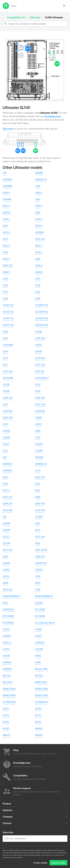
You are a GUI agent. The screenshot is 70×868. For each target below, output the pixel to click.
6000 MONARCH (11, 596)
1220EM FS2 (42, 318)
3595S (6, 576)
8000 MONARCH (44, 596)
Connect (7, 823)
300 (5, 517)
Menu (14, 6)
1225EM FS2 (42, 325)
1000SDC (7, 179)
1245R (38, 345)
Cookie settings (41, 863)
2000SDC (7, 464)
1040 (38, 186)
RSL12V (39, 676)
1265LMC (8, 411)
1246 (5, 351)
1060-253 (8, 265)
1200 (38, 299)
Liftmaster (35, 17)
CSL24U (39, 603)
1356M (39, 451)
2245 (5, 484)
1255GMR (8, 378)
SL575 (38, 715)
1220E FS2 (8, 318)
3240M (6, 523)
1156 (38, 292)
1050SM (39, 232)
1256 (38, 385)
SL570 (6, 715)
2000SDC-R (41, 464)
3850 (38, 583)
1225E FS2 (8, 325)
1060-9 (6, 272)
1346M (6, 437)
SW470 (6, 735)
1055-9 (39, 246)
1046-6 (6, 219)
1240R (38, 332)
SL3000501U (42, 702)
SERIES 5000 (41, 695)
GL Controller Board (45, 623)
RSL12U (7, 676)
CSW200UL (9, 609)
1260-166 (8, 398)
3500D (6, 570)
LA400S (7, 636)
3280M (6, 563)
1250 (5, 358)
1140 (5, 279)
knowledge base (53, 116)
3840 (5, 583)
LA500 (6, 649)
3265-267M (41, 550)
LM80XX (7, 669)
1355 (38, 437)
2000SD (39, 457)
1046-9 (39, 219)
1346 (38, 431)
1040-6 (6, 193)
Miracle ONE (41, 669)
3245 (38, 523)
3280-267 (40, 557)
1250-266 (40, 358)
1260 (38, 391)
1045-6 (6, 206)
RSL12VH (8, 682)
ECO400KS (8, 623)
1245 (5, 338)
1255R (6, 385)
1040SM (7, 199)
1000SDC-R (41, 179)
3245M (6, 530)
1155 (5, 292)
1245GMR (8, 345)
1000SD (39, 173)
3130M (39, 517)
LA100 (6, 629)
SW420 (39, 728)
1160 (5, 299)
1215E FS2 (8, 312)
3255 (38, 530)
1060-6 (39, 265)
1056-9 (6, 259)
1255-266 (8, 371)
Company (8, 817)
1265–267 (40, 404)
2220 (5, 477)
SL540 (38, 709)
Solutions (8, 810)
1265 (5, 404)
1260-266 (40, 398)
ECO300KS (8, 616)
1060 (38, 259)
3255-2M (40, 537)
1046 (38, 213)
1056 (5, 252)
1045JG (7, 213)
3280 (5, 557)
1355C (6, 444)
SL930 (6, 728)
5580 (38, 590)
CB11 (5, 603)
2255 (38, 484)
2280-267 (8, 504)
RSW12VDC (41, 682)
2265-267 (8, 497)
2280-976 (40, 504)
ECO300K (40, 609)
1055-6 (6, 246)
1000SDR (7, 186)
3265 (38, 543)
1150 (38, 285)
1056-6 (39, 252)
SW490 (39, 735)
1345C (38, 424)
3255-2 (6, 537)
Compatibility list (16, 17)
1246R (38, 351)
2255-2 (6, 490)
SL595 (38, 722)
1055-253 (40, 239)
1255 (5, 365)
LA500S (39, 649)
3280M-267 (41, 563)
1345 (5, 424)
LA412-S (7, 642)
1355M (39, 444)
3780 (38, 576)
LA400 (38, 629)
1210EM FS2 (42, 305)
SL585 (6, 722)
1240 (5, 332)
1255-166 (40, 365)
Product (7, 804)
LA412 (38, 636)
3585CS (39, 570)
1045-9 (39, 206)
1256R (6, 391)
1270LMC (40, 411)
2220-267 (40, 477)
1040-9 (39, 193)
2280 (38, 497)
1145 (38, 279)
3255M (6, 543)
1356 (5, 451)
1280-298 (8, 418)
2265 (38, 490)
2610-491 (40, 510)
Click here (8, 129)
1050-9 (6, 232)
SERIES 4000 (9, 695)
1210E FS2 (8, 305)
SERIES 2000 (9, 689)
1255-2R (39, 371)
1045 (38, 199)
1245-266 (40, 338)
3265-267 (8, 550)
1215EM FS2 (42, 312)
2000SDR (7, 471)
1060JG (39, 272)
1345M (6, 431)
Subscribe (8, 832)
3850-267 (8, 590)
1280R (38, 418)
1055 (5, 239)
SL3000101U (9, 702)
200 (5, 457)
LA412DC (40, 642)
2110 (38, 471)
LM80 (38, 662)
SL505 (6, 709)
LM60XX (7, 662)
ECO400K (40, 616)
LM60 (38, 656)
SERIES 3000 (41, 689)
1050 (5, 226)
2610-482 (8, 510)
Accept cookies (58, 863)
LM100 (6, 656)
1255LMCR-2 (42, 378)
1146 (5, 285)
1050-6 (39, 226)
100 (5, 173)
